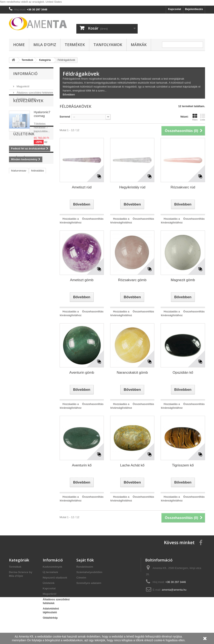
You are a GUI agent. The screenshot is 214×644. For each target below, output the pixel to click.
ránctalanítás (19, 261)
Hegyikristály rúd (132, 187)
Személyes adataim (89, 583)
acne (38, 255)
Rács (195, 117)
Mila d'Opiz (45, 45)
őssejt (41, 242)
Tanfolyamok (108, 45)
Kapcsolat (175, 9)
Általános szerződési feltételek (34, 91)
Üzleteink (24, 187)
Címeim (81, 578)
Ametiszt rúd (82, 187)
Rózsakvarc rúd (183, 187)
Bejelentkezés (194, 9)
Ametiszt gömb (82, 280)
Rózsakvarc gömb (132, 280)
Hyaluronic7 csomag (42, 126)
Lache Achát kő (132, 465)
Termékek (75, 45)
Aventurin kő (82, 465)
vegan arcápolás (22, 242)
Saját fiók (85, 560)
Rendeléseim (85, 567)
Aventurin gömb (82, 373)
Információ (25, 74)
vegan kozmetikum (23, 236)
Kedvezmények (28, 113)
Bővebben (69, 95)
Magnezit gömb (183, 280)
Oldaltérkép (50, 618)
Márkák (139, 45)
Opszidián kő (183, 373)
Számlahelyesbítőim (89, 572)
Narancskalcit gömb (132, 373)
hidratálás (37, 230)
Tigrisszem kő (183, 465)
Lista (203, 117)
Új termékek (50, 572)
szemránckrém (21, 255)
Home (19, 45)
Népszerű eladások (55, 578)
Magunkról (23, 85)
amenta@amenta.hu (174, 590)
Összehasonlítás (93, 219)
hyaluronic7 (19, 248)
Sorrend (65, 117)
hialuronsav (19, 230)
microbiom (38, 248)
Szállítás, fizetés (26, 97)
